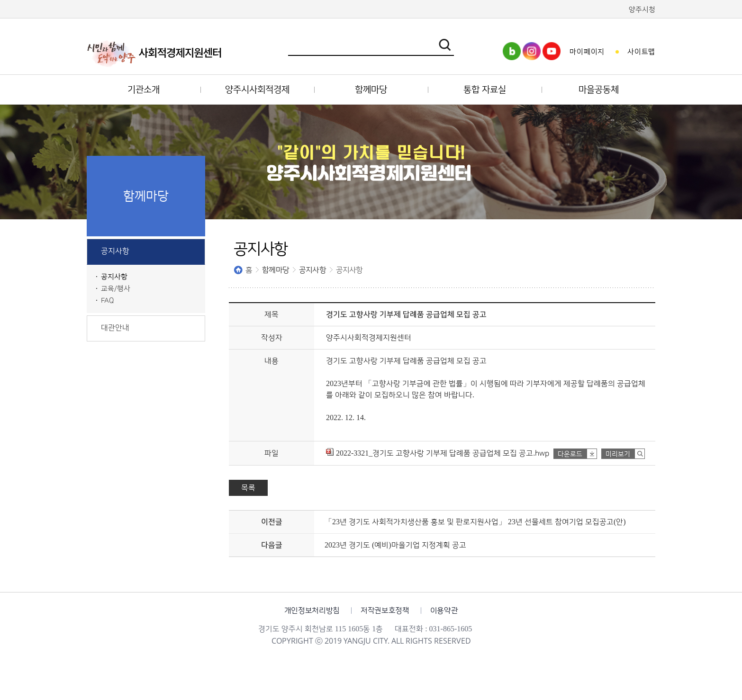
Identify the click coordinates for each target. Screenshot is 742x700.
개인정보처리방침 (312, 610)
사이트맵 (641, 52)
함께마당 (276, 270)
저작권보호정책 (385, 610)
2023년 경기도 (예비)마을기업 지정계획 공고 (395, 545)
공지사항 (312, 270)
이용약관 (444, 610)
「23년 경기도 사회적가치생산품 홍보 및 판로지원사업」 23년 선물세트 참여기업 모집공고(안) (475, 522)
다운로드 (570, 454)
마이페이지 (587, 52)
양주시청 (642, 10)
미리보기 (618, 454)
